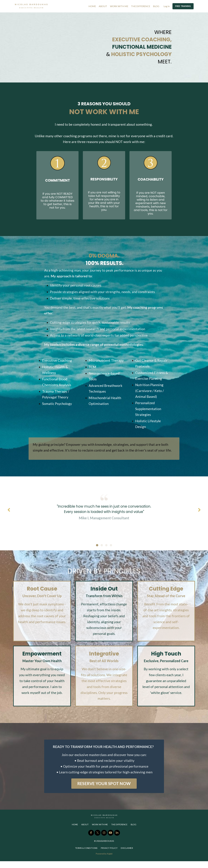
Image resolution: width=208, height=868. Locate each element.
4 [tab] (111, 551)
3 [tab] (106, 551)
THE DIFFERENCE (141, 6)
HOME (92, 6)
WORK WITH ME (119, 6)
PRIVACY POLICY (109, 855)
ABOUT (103, 6)
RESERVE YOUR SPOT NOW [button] (104, 790)
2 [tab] (102, 551)
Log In (167, 6)
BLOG (156, 6)
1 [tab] (97, 551)
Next (199, 515)
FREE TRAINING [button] (183, 6)
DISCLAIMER (127, 855)
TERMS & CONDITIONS (86, 855)
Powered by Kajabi (104, 861)
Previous (9, 515)
